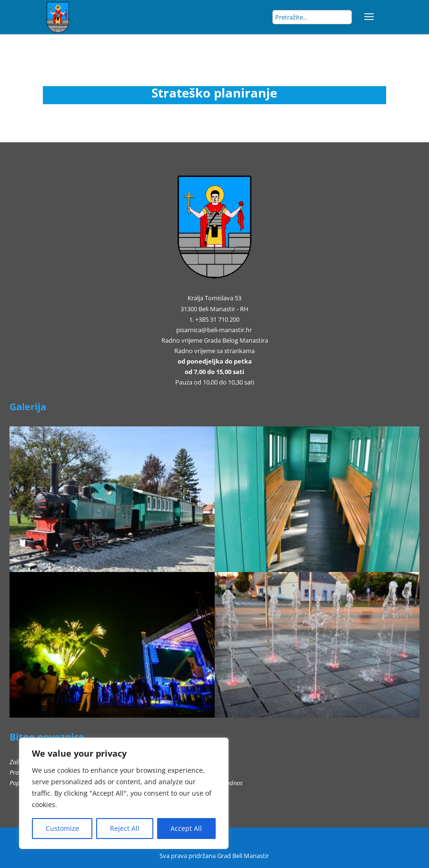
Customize (62, 828)
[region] (124, 793)
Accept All (186, 828)
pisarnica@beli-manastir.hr (214, 330)
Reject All (125, 828)
